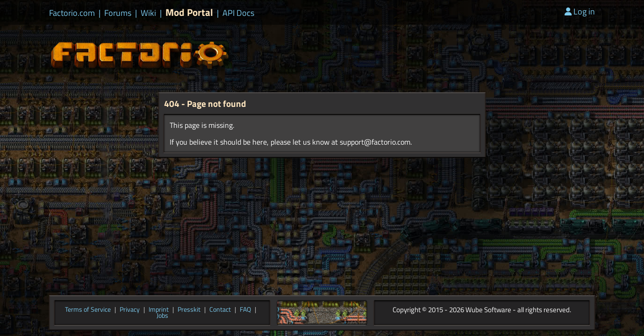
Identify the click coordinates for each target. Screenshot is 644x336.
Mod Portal (189, 12)
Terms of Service (88, 310)
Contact (220, 310)
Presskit (189, 310)
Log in (580, 11)
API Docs (238, 13)
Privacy (130, 310)
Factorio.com (72, 13)
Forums (118, 13)
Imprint (159, 310)
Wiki (148, 13)
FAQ (245, 310)
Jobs (162, 316)
